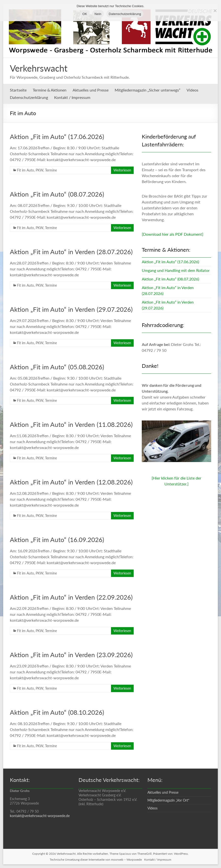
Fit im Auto (25, 170)
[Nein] (215, 11)
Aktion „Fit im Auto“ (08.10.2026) (57, 712)
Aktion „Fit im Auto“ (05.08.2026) (57, 367)
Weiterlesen (122, 170)
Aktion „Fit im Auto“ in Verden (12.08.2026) (71, 482)
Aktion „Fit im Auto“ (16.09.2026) (57, 540)
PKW (39, 170)
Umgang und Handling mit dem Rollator (176, 270)
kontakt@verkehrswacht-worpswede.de (40, 816)
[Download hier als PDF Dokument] (173, 234)
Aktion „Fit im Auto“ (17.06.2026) (57, 137)
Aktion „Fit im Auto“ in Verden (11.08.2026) (71, 424)
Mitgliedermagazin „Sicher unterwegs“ (148, 90)
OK (85, 14)
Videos (192, 90)
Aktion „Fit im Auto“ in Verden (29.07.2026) (71, 309)
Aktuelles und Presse (91, 90)
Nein (98, 14)
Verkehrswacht (39, 68)
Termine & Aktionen (50, 90)
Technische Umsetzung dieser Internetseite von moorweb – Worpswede (96, 860)
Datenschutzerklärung (29, 97)
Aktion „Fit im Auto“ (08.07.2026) (57, 194)
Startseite (18, 90)
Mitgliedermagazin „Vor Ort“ (168, 800)
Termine (51, 170)
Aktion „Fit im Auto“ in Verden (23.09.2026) (71, 655)
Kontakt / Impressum (72, 97)
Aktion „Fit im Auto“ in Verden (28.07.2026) (71, 252)
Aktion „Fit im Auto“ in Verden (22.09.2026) (71, 597)
